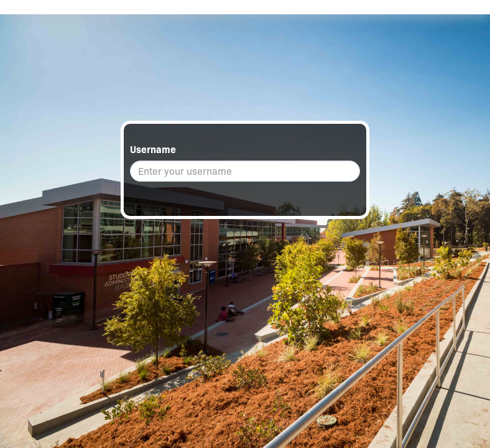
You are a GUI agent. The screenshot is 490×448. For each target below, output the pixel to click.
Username (153, 150)
